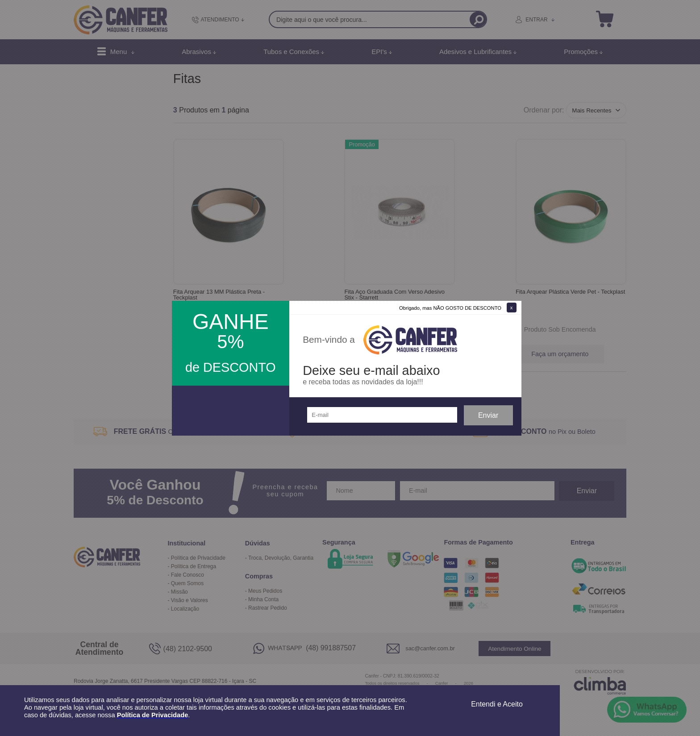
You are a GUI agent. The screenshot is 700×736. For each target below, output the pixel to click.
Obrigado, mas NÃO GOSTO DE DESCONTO (450, 308)
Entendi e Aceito (497, 704)
